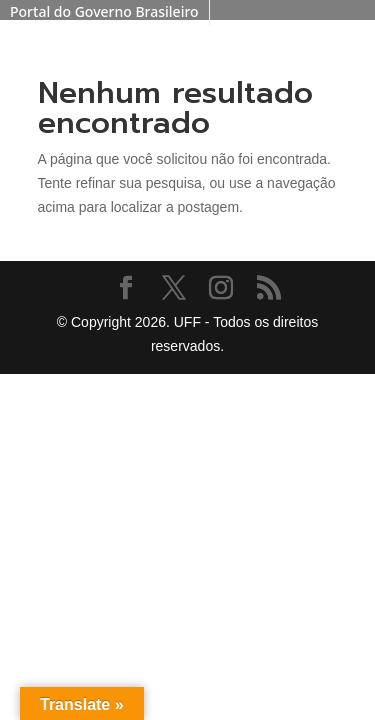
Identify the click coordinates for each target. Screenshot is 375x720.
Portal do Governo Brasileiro (104, 11)
